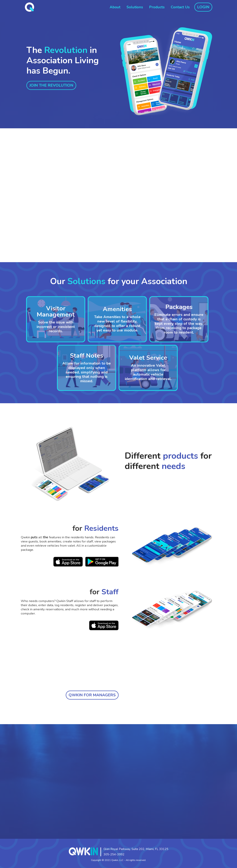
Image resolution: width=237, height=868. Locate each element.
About (115, 7)
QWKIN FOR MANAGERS (92, 695)
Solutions (135, 7)
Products (157, 7)
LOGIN (203, 7)
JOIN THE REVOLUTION (51, 85)
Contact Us (180, 7)
